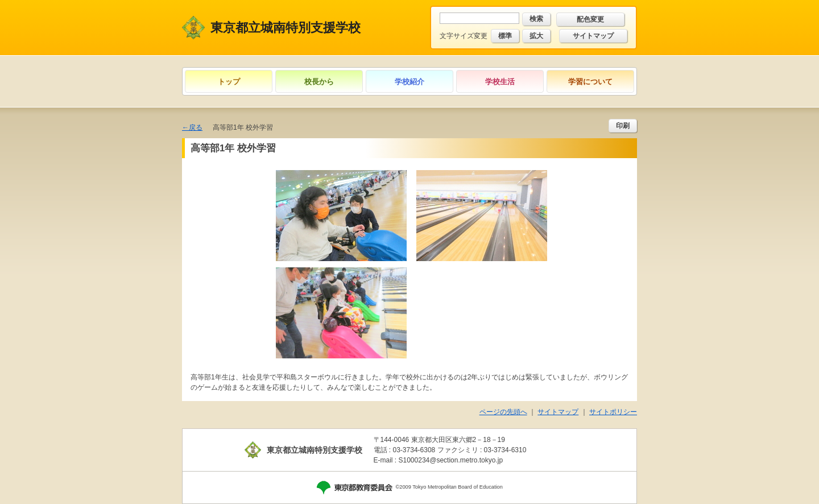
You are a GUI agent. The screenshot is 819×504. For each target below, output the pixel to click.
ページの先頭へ (503, 412)
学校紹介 (409, 82)
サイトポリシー (613, 412)
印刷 (623, 126)
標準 (505, 36)
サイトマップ (593, 36)
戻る (196, 127)
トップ (229, 82)
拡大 (536, 36)
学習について (590, 82)
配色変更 (590, 19)
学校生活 (500, 82)
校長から (319, 82)
